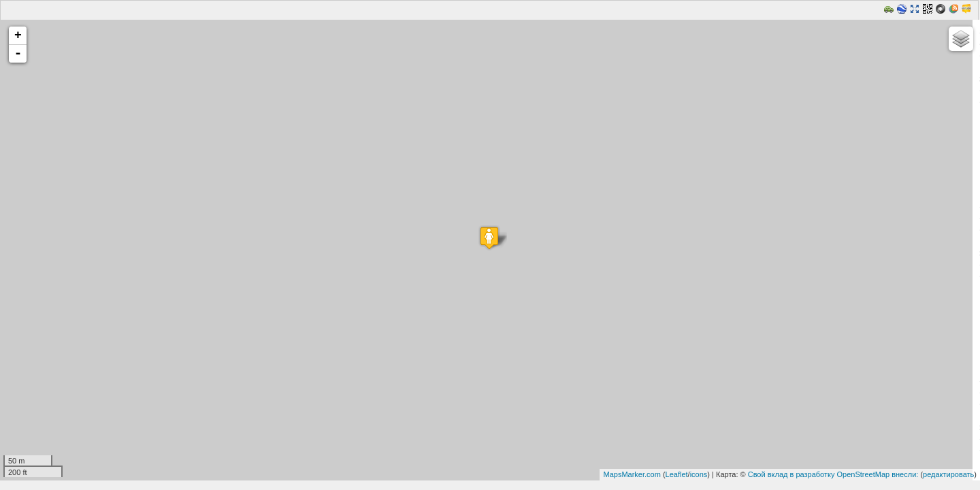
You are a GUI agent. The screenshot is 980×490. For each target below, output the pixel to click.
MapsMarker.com (632, 474)
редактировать (948, 474)
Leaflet (677, 474)
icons (699, 474)
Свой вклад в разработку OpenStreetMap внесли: (833, 474)
